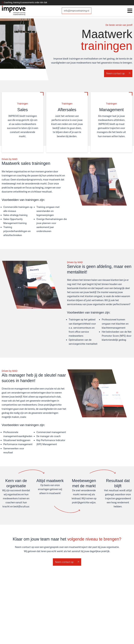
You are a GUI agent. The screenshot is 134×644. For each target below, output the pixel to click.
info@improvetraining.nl (77, 11)
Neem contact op (118, 73)
